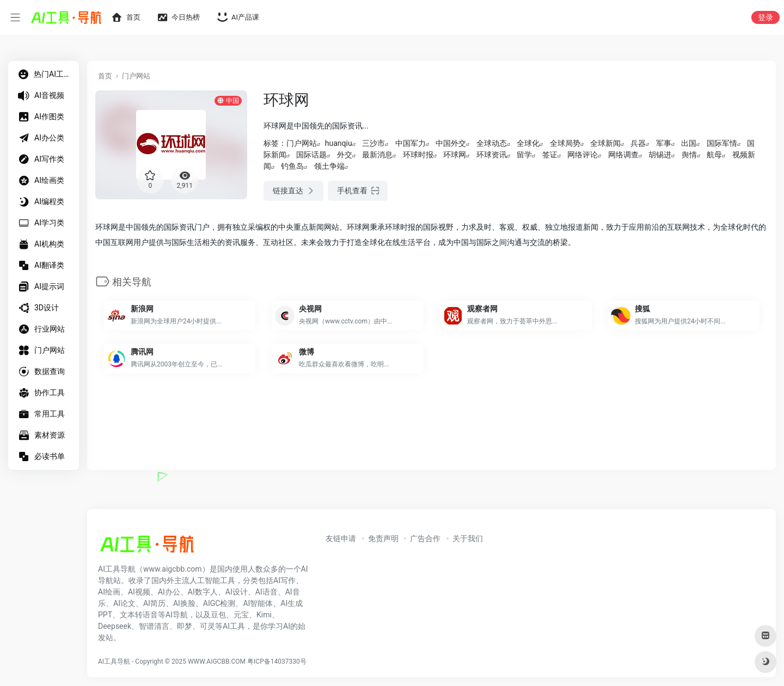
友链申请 (341, 538)
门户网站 (136, 76)
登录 (765, 17)
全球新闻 (605, 143)
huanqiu (339, 143)
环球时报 (418, 155)
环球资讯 (492, 155)
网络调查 (623, 155)
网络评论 (583, 155)
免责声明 (383, 538)
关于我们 (468, 538)
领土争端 (329, 166)
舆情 (689, 155)
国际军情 (722, 143)
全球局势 (565, 143)
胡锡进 (660, 155)
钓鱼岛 (292, 166)
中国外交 (451, 143)
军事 (664, 143)
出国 (689, 143)
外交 (345, 155)
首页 (105, 76)
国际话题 (311, 155)
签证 (550, 155)
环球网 (455, 155)
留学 (524, 155)
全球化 (528, 143)
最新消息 (377, 155)
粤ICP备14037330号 (277, 661)
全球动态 (492, 143)
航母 (714, 155)
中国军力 (411, 143)
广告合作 (425, 538)
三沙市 (373, 143)
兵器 (638, 143)
